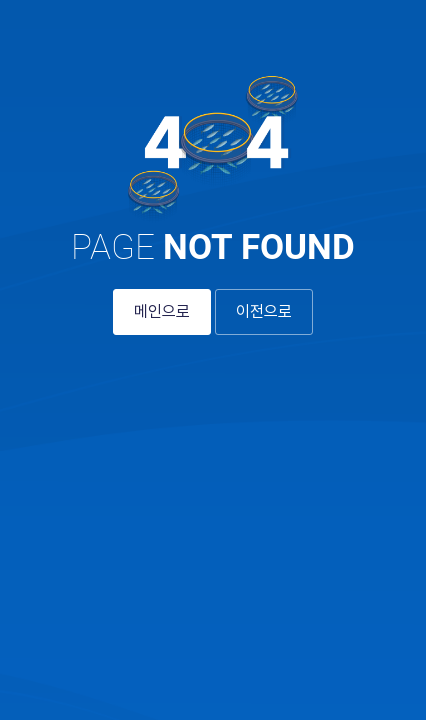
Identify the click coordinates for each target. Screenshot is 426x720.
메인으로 (162, 311)
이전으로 (264, 311)
